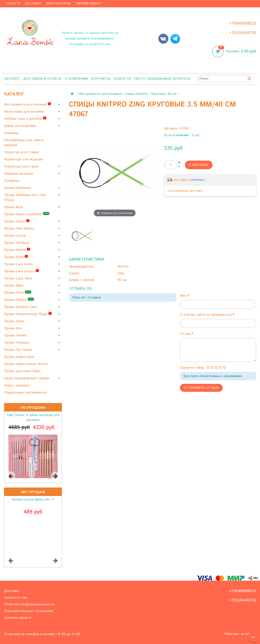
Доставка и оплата (42, 79)
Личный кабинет (89, 4)
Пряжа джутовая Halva (23, 371)
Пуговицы (12, 181)
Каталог (12, 79)
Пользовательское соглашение (29, 611)
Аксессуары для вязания (24, 112)
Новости (13, 4)
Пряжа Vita (13, 328)
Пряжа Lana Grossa (22, 271)
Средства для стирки (22, 152)
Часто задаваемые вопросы (162, 79)
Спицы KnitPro (136, 94)
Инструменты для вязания (28, 104)
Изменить (198, 180)
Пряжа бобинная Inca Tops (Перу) (25, 198)
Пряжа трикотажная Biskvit (26, 364)
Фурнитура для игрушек (24, 159)
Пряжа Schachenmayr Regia (28, 314)
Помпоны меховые (19, 174)
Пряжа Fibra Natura (20, 229)
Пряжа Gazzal (15, 236)
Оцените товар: (192, 368)
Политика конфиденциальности (29, 604)
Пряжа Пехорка (17, 343)
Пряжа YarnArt (16, 336)
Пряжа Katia (16, 257)
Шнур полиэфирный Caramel (27, 378)
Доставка (33, 4)
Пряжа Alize (14, 207)
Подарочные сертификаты (26, 393)
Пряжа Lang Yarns (19, 278)
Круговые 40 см (164, 94)
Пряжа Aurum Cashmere (27, 214)
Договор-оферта (18, 618)
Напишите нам (16, 598)
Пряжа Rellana (19, 300)
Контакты (101, 79)
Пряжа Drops (17, 221)
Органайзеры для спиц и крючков (24, 143)
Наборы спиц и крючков (25, 119)
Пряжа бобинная (18, 188)
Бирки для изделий (20, 126)
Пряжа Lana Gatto (19, 264)
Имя (184, 296)
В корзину (199, 165)
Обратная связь (58, 4)
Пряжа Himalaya (17, 243)
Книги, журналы (17, 385)
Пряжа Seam (15, 321)
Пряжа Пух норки (18, 350)
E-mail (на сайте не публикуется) (206, 315)
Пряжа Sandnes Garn (21, 307)
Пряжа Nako (14, 286)
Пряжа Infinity (17, 250)
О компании (76, 79)
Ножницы (12, 133)
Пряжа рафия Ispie (20, 357)
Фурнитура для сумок (22, 167)
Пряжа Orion (18, 293)
